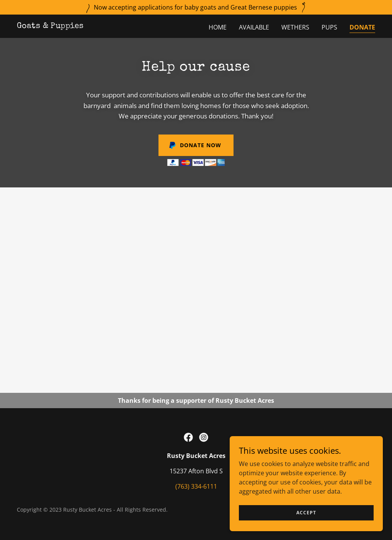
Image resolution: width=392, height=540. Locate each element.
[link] (50, 26)
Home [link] (218, 27)
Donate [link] (362, 27)
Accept (306, 518)
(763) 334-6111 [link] (196, 486)
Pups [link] (329, 27)
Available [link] (254, 27)
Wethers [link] (295, 27)
